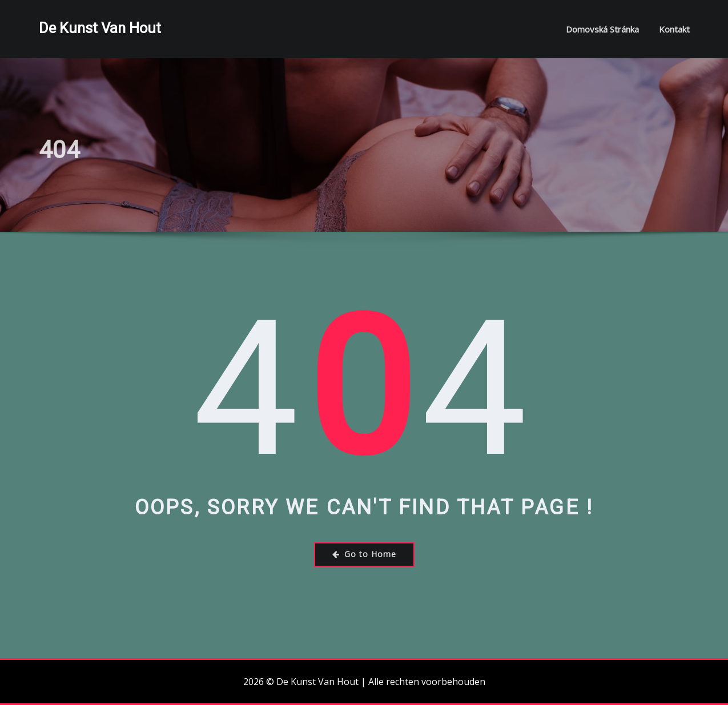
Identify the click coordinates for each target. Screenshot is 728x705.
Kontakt (674, 29)
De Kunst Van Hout (100, 28)
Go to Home (364, 554)
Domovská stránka (602, 29)
